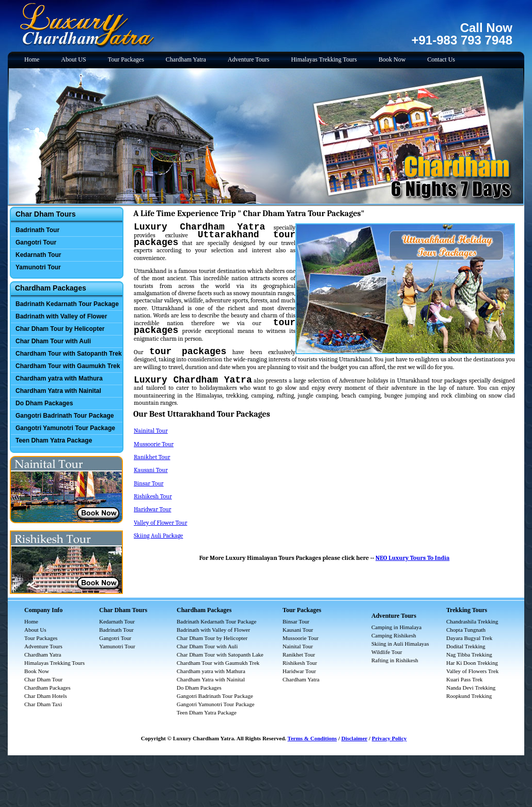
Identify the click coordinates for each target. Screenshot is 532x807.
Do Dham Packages (44, 403)
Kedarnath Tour (38, 255)
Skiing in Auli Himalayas (400, 644)
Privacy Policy (389, 738)
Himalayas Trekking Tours (324, 59)
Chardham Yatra (186, 59)
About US (73, 59)
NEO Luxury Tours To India (412, 558)
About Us (35, 630)
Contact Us (441, 59)
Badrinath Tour (37, 230)
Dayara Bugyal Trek (469, 638)
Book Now (392, 59)
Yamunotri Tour (38, 267)
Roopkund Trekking (469, 696)
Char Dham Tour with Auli (53, 341)
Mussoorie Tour (154, 444)
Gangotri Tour (36, 242)
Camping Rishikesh (394, 635)
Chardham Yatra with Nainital (58, 391)
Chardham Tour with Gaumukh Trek (68, 366)
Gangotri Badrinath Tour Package (65, 416)
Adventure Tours (249, 59)
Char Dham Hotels (45, 696)
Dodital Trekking (466, 646)
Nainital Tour (151, 431)
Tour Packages (126, 59)
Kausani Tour (151, 470)
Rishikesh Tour (153, 496)
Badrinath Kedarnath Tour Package (67, 304)
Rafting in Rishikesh (395, 660)
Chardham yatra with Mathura (59, 378)
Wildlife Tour (387, 652)
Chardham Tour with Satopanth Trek (69, 354)
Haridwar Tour (152, 509)
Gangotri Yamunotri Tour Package (65, 428)
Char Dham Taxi (43, 704)
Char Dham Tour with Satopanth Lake (220, 654)
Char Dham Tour (43, 679)
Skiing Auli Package (158, 536)
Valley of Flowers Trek (472, 671)
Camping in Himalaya (396, 627)
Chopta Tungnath (466, 630)
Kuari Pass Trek (464, 679)
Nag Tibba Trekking (469, 654)
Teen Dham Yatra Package (54, 440)
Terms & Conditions (312, 738)
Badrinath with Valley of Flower (61, 316)
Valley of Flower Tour (160, 523)
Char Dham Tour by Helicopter (60, 329)
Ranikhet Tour (152, 457)
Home (32, 59)
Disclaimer (355, 738)
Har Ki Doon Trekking (472, 663)
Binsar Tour (149, 483)
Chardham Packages (48, 688)
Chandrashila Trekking (472, 621)
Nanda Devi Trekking (471, 688)
